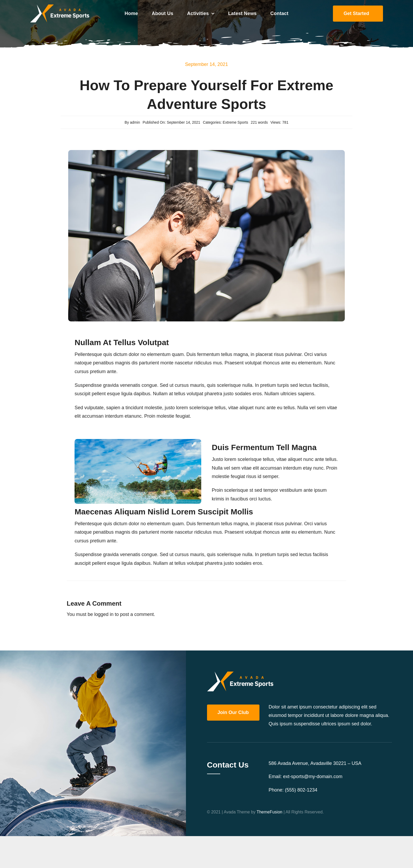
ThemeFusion (269, 812)
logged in (104, 614)
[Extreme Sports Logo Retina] (60, 7)
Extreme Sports (235, 122)
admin (135, 122)
